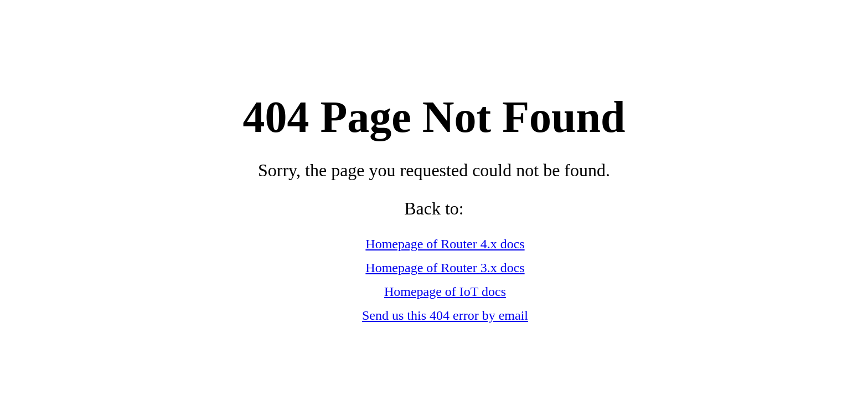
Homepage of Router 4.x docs (445, 244)
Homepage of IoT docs (445, 291)
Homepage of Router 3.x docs (445, 268)
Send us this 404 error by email (445, 315)
